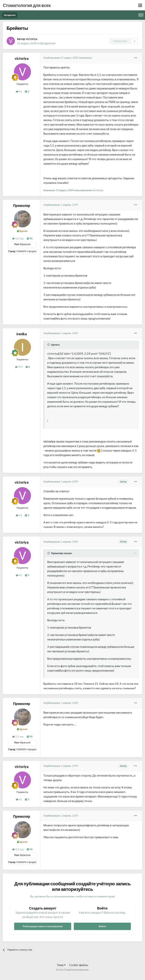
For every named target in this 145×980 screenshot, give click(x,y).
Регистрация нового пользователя (43, 926)
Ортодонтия (47, 43)
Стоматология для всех (27, 5)
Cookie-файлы (79, 965)
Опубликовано (61, 58)
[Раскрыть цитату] (49, 345)
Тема (61, 965)
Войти (102, 926)
